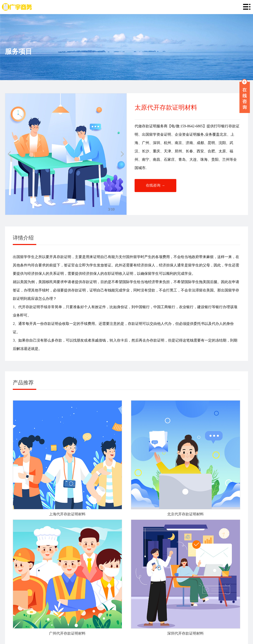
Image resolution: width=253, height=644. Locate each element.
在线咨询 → (155, 185)
